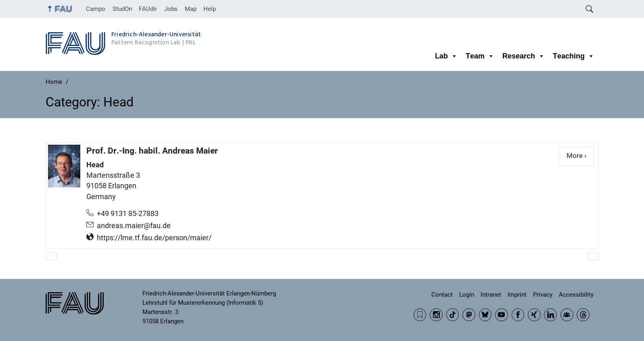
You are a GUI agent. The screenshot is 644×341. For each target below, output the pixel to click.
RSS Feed (420, 315)
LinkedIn (550, 315)
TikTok (453, 315)
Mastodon (469, 315)
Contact (442, 295)
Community (567, 315)
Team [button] (480, 56)
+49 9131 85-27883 (128, 214)
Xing (534, 315)
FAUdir (148, 9)
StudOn (122, 9)
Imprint (517, 295)
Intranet (491, 295)
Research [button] (524, 56)
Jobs (171, 9)
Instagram (436, 315)
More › (580, 155)
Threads (583, 315)
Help (210, 9)
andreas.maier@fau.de (134, 226)
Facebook (518, 315)
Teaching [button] (574, 56)
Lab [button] (446, 56)
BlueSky (485, 315)
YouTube (502, 315)
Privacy (543, 295)
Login (467, 295)
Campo (96, 9)
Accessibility (576, 295)
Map (191, 9)
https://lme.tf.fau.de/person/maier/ (154, 238)
